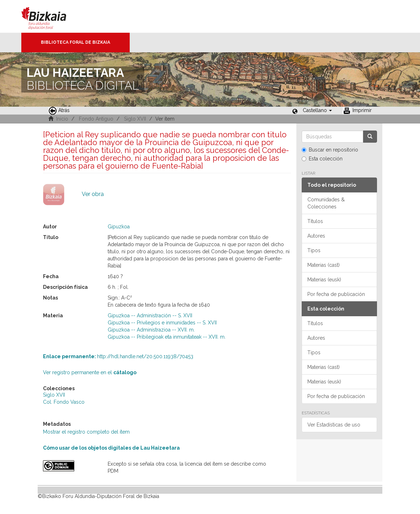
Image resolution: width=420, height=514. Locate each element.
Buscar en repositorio (330, 150)
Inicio (62, 119)
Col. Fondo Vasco (64, 402)
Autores (316, 236)
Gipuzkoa (119, 227)
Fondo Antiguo (96, 119)
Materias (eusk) (324, 280)
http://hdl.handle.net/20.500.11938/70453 (118, 356)
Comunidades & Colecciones (326, 203)
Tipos (314, 250)
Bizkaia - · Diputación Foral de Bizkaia (51, 16)
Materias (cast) (324, 265)
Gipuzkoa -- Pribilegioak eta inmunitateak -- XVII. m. (167, 337)
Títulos (315, 221)
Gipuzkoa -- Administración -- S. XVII (150, 316)
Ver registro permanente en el (90, 372)
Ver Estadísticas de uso (334, 425)
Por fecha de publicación (336, 294)
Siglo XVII (135, 119)
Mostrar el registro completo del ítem (86, 432)
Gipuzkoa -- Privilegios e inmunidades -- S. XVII (162, 323)
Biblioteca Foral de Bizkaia (76, 42)
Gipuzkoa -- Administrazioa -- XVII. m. (151, 330)
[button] (317, 110)
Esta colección (322, 159)
